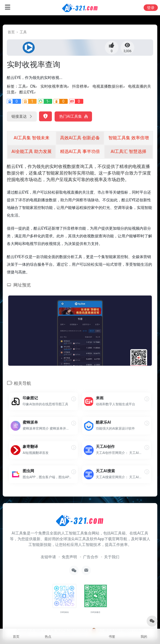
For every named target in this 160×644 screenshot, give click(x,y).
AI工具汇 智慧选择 (128, 151)
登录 (151, 8)
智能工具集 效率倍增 (129, 138)
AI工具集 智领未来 (32, 138)
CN (33, 86)
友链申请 (48, 557)
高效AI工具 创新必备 (80, 138)
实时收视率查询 (54, 86)
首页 (11, 32)
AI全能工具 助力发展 (32, 151)
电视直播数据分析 (108, 86)
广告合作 (91, 557)
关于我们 (112, 557)
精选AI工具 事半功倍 (80, 151)
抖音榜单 (80, 86)
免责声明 (69, 557)
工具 (23, 32)
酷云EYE (26, 92)
